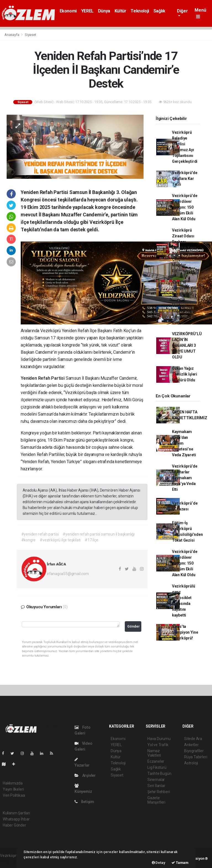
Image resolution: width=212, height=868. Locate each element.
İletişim (84, 802)
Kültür (120, 11)
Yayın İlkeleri (13, 789)
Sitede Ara (193, 739)
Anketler (191, 745)
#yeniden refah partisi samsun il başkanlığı (99, 534)
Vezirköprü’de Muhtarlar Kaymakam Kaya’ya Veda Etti (185, 478)
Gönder (133, 626)
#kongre (29, 540)
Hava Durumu (159, 739)
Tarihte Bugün (159, 773)
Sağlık (159, 11)
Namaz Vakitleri (154, 753)
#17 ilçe (91, 540)
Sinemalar (156, 780)
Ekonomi (68, 11)
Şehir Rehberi (159, 792)
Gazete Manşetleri (156, 800)
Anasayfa (12, 35)
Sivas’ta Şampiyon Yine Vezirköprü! (185, 288)
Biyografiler (194, 751)
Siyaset (31, 35)
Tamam (180, 863)
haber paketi (11, 861)
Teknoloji (140, 11)
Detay (159, 863)
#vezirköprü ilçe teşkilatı (60, 540)
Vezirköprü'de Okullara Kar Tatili (185, 179)
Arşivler (85, 775)
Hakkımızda (13, 783)
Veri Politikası (14, 795)
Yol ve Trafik (158, 745)
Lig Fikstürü (157, 767)
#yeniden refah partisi (40, 534)
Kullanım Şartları (16, 813)
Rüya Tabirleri (196, 757)
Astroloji (191, 763)
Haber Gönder (14, 825)
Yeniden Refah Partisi (43, 378)
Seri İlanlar (156, 786)
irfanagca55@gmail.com (68, 574)
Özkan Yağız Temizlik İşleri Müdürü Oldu (185, 374)
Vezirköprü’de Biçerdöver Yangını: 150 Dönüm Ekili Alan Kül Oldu (185, 207)
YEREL (87, 11)
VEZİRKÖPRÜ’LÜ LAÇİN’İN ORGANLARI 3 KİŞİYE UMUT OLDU (187, 345)
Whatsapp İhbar (16, 819)
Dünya (104, 11)
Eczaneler (156, 761)
